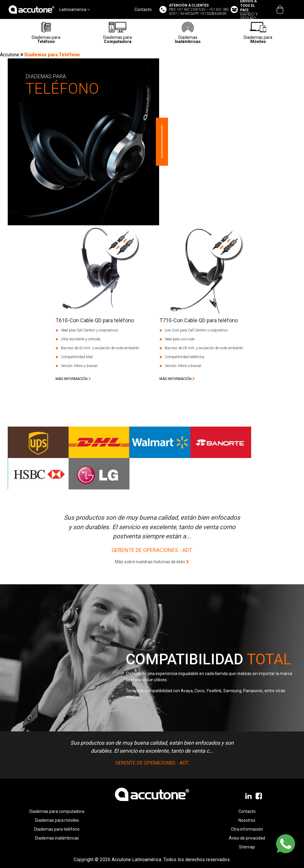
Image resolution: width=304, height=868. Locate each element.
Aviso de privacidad (247, 838)
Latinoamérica (75, 9)
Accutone (10, 55)
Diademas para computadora (57, 811)
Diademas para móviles (57, 820)
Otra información (247, 829)
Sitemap (247, 847)
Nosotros (247, 820)
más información (73, 379)
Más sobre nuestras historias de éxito (152, 562)
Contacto (143, 9)
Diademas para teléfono (57, 829)
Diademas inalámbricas (57, 838)
